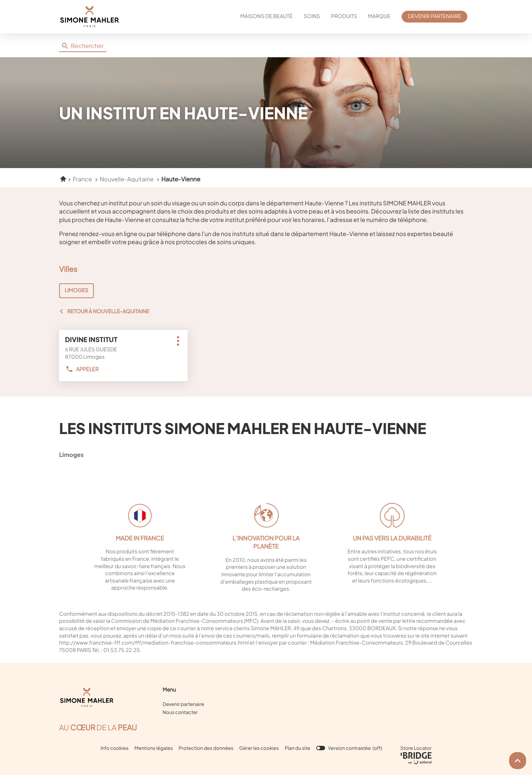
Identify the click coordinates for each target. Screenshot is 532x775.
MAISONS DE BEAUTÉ (266, 16)
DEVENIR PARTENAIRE (434, 16)
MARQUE (379, 16)
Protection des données (206, 748)
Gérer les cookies (259, 748)
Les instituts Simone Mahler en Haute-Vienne (243, 428)
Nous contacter (180, 712)
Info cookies (115, 748)
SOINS (312, 16)
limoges (105, 455)
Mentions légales (154, 748)
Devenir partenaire (183, 704)
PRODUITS (344, 16)
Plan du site (298, 748)
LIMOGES (76, 290)
